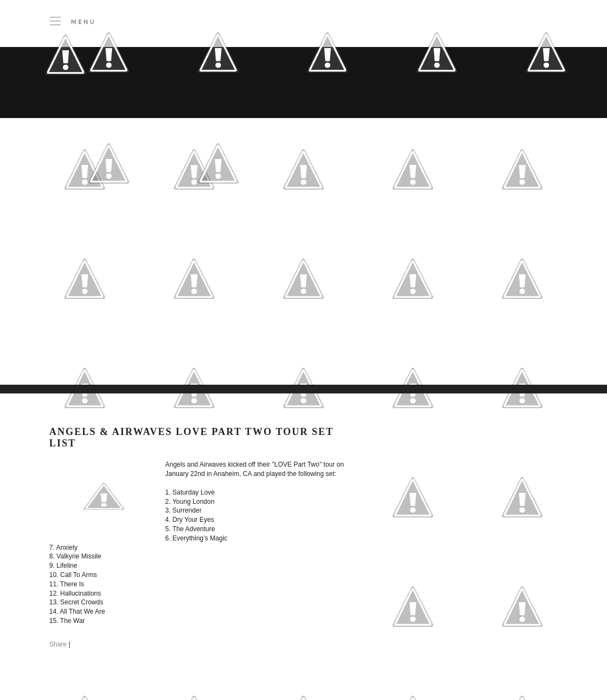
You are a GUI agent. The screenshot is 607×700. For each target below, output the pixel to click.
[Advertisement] (167, 305)
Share (58, 644)
